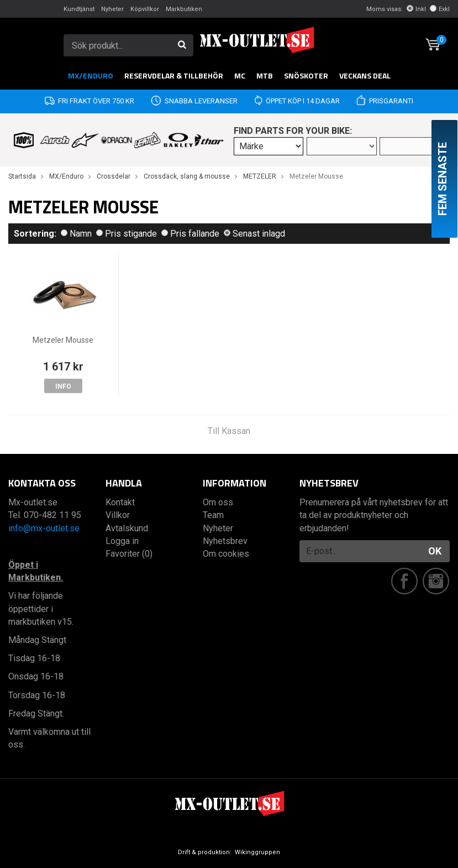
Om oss (218, 502)
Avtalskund (127, 528)
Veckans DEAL (365, 75)
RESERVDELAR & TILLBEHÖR (174, 75)
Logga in (122, 541)
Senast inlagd (254, 234)
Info (63, 386)
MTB (265, 75)
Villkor (118, 515)
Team (213, 515)
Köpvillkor (145, 9)
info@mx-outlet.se (44, 528)
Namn (76, 234)
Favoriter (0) (129, 554)
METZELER (260, 176)
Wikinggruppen (257, 852)
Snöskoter (306, 75)
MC (240, 75)
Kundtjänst (79, 9)
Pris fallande (190, 234)
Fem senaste (443, 179)
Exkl (440, 9)
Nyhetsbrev (225, 541)
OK (435, 551)
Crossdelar (114, 176)
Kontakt (120, 502)
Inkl (416, 9)
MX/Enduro (91, 75)
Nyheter (112, 9)
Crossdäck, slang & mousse (187, 176)
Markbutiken (184, 9)
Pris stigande (127, 234)
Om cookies (226, 554)
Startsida (22, 176)
